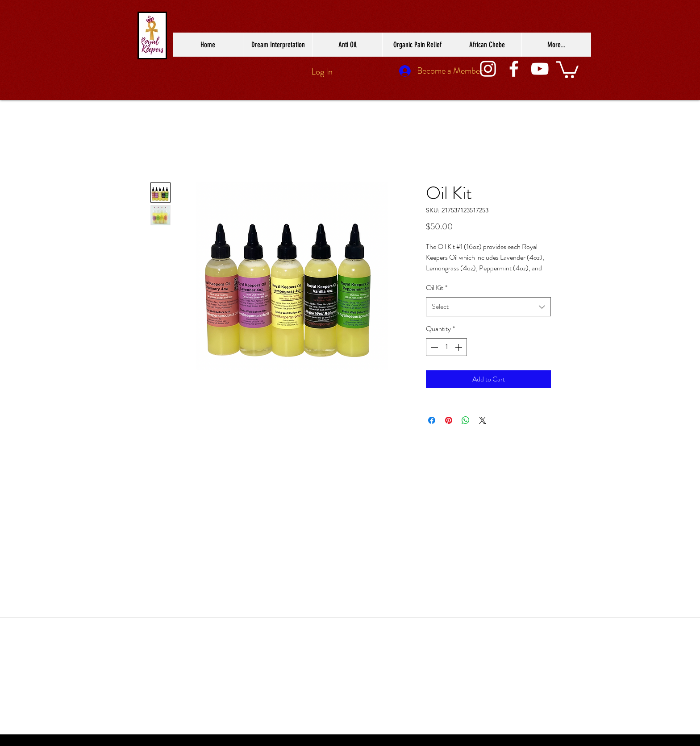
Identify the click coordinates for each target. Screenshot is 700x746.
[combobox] (488, 307)
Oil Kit (437, 288)
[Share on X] (483, 420)
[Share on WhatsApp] (466, 420)
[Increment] (459, 347)
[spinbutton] (446, 347)
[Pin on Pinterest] (449, 420)
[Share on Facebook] (432, 420)
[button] (567, 69)
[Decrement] (433, 347)
